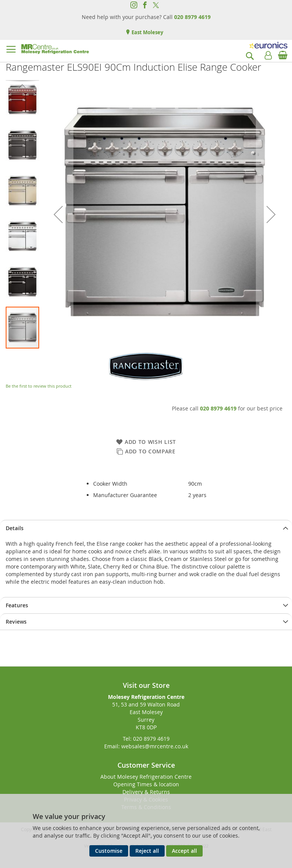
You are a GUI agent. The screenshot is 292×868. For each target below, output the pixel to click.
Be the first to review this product (39, 386)
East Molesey (147, 32)
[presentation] (146, 528)
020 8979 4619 (192, 17)
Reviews (16, 622)
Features (17, 605)
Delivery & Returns (146, 792)
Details (15, 528)
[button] (58, 214)
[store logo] (55, 49)
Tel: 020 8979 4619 (146, 739)
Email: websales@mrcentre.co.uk (146, 746)
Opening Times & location (146, 784)
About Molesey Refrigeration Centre (146, 777)
